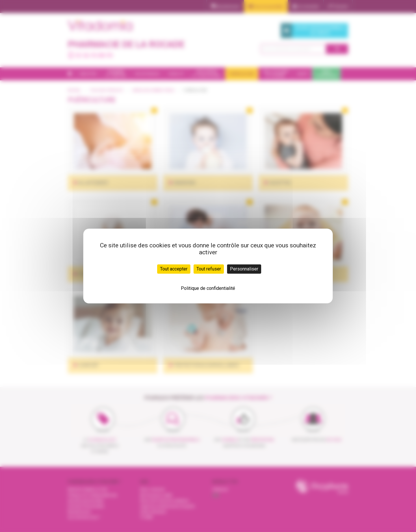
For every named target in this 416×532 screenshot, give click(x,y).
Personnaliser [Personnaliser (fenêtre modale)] (244, 269)
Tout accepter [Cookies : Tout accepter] (174, 269)
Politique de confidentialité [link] (208, 288)
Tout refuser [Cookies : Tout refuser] (209, 269)
